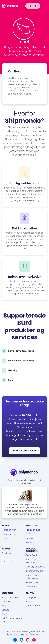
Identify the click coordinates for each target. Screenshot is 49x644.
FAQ (28, 534)
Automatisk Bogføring (32, 561)
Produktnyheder (34, 530)
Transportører (9, 530)
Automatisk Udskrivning (32, 577)
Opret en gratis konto (25, 451)
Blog (4, 606)
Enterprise (31, 597)
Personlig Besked (35, 583)
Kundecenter (8, 553)
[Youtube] (28, 640)
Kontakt (5, 557)
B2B (28, 602)
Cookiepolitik (36, 634)
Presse (5, 614)
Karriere (30, 542)
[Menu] (44, 6)
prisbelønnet (34, 505)
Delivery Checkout (35, 567)
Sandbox (6, 602)
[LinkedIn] (21, 640)
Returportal (32, 587)
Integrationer (8, 534)
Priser (4, 538)
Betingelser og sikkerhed (18, 634)
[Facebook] (15, 640)
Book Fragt (32, 555)
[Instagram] (34, 640)
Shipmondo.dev (10, 597)
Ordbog (6, 610)
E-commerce (33, 606)
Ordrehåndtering (35, 571)
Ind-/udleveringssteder (12, 620)
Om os (30, 538)
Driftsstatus (7, 561)
